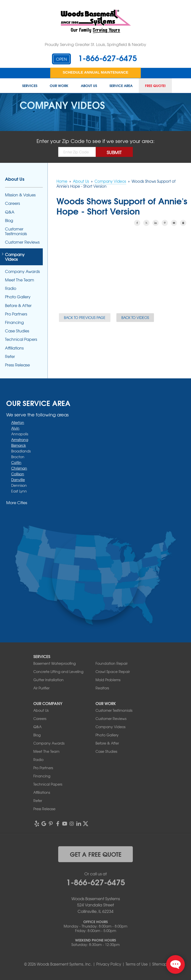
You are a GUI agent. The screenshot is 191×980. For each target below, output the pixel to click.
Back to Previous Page (85, 317)
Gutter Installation (48, 680)
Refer (10, 356)
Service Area (121, 86)
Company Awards (22, 271)
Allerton (18, 422)
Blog (9, 220)
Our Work (59, 86)
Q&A (10, 212)
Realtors (102, 688)
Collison (18, 474)
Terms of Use (137, 964)
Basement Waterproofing (54, 663)
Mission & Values (20, 195)
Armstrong (20, 440)
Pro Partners (16, 314)
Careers (12, 203)
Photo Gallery (18, 297)
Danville (18, 480)
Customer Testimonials (16, 231)
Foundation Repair (112, 663)
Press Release (17, 365)
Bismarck (19, 445)
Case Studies (17, 331)
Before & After (18, 305)
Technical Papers (21, 339)
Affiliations (14, 348)
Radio (11, 288)
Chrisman (19, 468)
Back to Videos (135, 317)
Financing (14, 322)
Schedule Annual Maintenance (95, 72)
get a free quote (96, 854)
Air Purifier (41, 688)
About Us (89, 86)
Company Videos (15, 257)
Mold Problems (108, 680)
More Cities (17, 502)
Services (30, 86)
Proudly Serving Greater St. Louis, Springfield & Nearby (95, 44)
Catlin (16, 462)
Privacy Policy (109, 964)
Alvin (15, 428)
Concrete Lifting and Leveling (58, 671)
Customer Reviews (22, 242)
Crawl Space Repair (113, 671)
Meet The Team (20, 280)
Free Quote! (155, 86)
